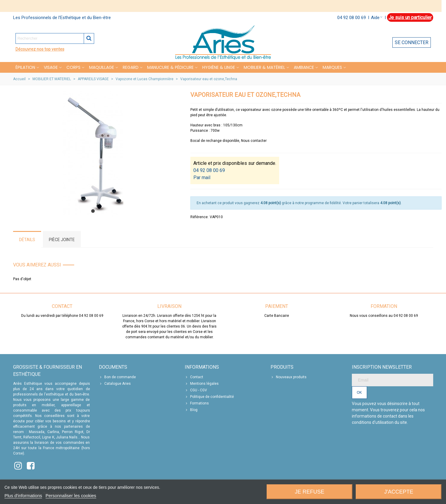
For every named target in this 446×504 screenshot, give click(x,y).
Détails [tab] (27, 240)
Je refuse (309, 492)
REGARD (131, 67)
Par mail (202, 177)
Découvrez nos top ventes (40, 49)
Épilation (25, 67)
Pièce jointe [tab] (62, 240)
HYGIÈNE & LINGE (219, 67)
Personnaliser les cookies (71, 496)
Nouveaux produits (289, 377)
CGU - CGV (196, 390)
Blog (191, 410)
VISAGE (51, 67)
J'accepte (399, 492)
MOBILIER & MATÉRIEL (264, 67)
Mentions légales (202, 384)
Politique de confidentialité (209, 397)
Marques (332, 67)
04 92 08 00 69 (352, 18)
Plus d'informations (23, 496)
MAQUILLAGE (102, 67)
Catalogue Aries (115, 384)
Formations (197, 403)
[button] (93, 211)
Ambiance (304, 67)
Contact (194, 377)
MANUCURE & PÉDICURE (170, 67)
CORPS (73, 67)
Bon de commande (117, 377)
